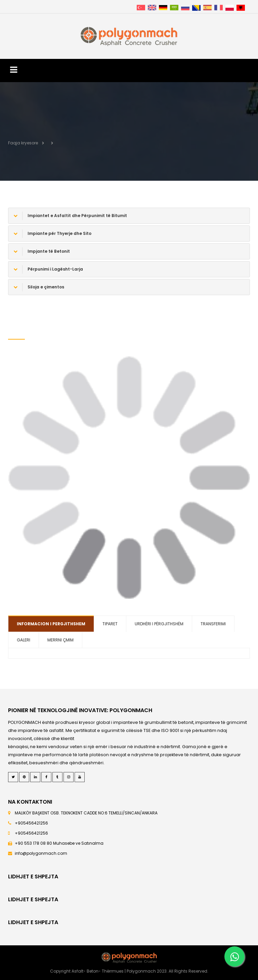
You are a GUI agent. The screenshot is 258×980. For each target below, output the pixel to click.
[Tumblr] (57, 777)
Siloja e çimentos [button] (39, 287)
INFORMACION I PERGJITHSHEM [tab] (51, 624)
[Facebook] (46, 777)
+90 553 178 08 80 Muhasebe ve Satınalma (59, 843)
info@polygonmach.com (41, 853)
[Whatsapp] (234, 956)
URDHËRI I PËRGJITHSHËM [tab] (159, 624)
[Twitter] (13, 777)
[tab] (129, 216)
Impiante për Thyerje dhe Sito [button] (52, 234)
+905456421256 (31, 823)
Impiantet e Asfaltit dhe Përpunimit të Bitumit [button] (70, 216)
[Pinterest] (24, 777)
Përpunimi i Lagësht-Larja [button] (48, 269)
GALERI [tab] (24, 640)
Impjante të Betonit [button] (42, 252)
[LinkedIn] (35, 777)
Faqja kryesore (23, 143)
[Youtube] (80, 777)
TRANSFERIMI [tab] (213, 624)
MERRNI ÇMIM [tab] (60, 640)
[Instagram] (69, 777)
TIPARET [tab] (110, 624)
